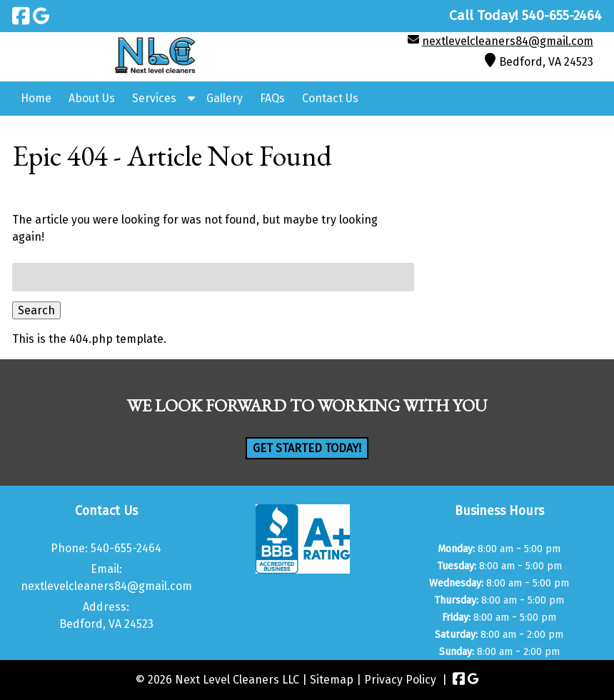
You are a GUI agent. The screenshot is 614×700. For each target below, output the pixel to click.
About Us (92, 98)
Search (36, 310)
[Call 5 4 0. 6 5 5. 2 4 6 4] (562, 15)
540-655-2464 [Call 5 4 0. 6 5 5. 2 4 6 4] (126, 548)
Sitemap (332, 680)
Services (154, 98)
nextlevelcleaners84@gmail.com (508, 41)
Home (36, 98)
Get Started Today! (307, 448)
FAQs (272, 98)
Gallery (225, 98)
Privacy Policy (400, 680)
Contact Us (330, 98)
